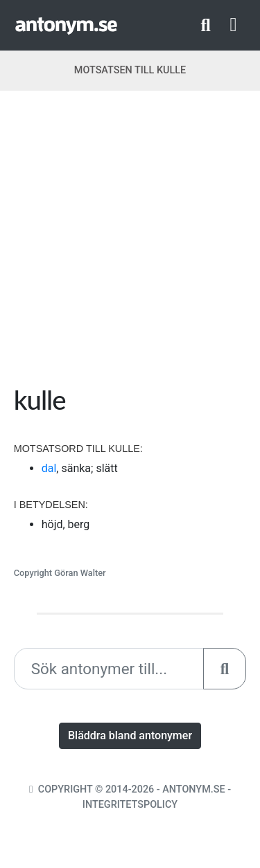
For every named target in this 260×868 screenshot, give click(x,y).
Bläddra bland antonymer (130, 735)
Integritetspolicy (130, 805)
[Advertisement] (130, 243)
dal (49, 468)
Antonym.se (193, 789)
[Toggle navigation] (234, 25)
